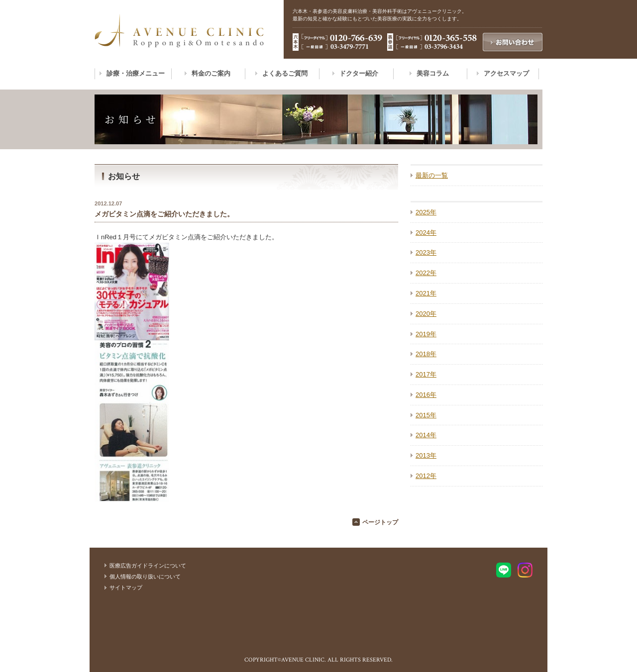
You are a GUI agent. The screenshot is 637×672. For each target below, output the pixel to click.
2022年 (426, 273)
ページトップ (380, 522)
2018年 (426, 354)
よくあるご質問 (285, 73)
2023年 (426, 252)
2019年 (426, 334)
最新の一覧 (432, 175)
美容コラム (433, 73)
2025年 (426, 212)
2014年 (426, 435)
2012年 (426, 476)
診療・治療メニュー (136, 73)
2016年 (426, 395)
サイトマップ (126, 587)
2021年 (426, 293)
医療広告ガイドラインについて (148, 566)
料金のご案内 (211, 73)
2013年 (426, 455)
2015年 (426, 415)
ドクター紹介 (359, 73)
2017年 (426, 374)
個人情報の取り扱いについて (145, 576)
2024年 (426, 233)
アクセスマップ (506, 73)
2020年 (426, 314)
